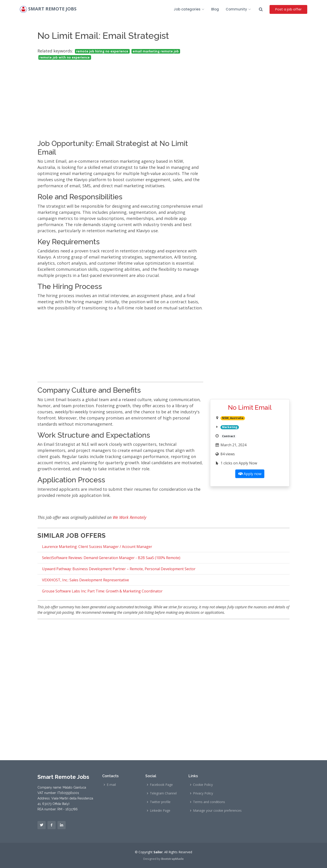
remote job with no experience (65, 57)
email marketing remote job (156, 51)
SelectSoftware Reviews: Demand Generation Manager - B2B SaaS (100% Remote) (111, 558)
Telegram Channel (163, 793)
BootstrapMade (172, 859)
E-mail (111, 785)
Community (238, 9)
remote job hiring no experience (102, 51)
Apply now (250, 474)
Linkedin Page (160, 811)
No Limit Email (250, 408)
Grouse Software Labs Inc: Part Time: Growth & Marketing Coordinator (102, 591)
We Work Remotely (129, 517)
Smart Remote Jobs (52, 9)
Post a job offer (288, 9)
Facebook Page (161, 785)
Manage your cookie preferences (217, 811)
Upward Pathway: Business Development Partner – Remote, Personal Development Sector (119, 569)
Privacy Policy (203, 793)
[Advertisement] (120, 96)
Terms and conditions (209, 802)
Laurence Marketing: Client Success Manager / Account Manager (97, 547)
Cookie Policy (203, 785)
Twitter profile (160, 802)
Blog (215, 9)
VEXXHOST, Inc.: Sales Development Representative (85, 580)
